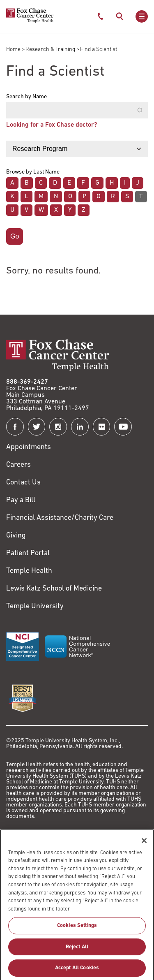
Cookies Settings (77, 929)
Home (13, 50)
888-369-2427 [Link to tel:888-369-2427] (27, 382)
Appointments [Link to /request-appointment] (29, 447)
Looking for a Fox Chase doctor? (52, 125)
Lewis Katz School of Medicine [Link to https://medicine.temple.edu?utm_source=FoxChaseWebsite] (54, 589)
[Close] (144, 844)
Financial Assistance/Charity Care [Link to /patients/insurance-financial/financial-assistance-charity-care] (60, 518)
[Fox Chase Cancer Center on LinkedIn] (80, 427)
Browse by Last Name (33, 172)
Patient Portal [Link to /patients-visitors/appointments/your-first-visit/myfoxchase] (28, 553)
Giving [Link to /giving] (16, 536)
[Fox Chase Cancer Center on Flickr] (102, 427)
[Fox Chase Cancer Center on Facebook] (15, 427)
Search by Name (26, 97)
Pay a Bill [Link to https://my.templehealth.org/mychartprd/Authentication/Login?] (21, 500)
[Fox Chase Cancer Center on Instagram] (58, 427)
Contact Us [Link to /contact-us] (23, 483)
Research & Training (50, 50)
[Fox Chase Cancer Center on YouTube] (123, 427)
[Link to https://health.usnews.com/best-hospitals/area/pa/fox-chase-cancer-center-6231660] (23, 698)
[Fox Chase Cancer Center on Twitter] (37, 427)
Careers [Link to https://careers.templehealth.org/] (18, 465)
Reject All (77, 950)
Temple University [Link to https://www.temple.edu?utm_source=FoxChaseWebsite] (35, 606)
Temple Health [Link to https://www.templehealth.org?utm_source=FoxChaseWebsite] (29, 571)
